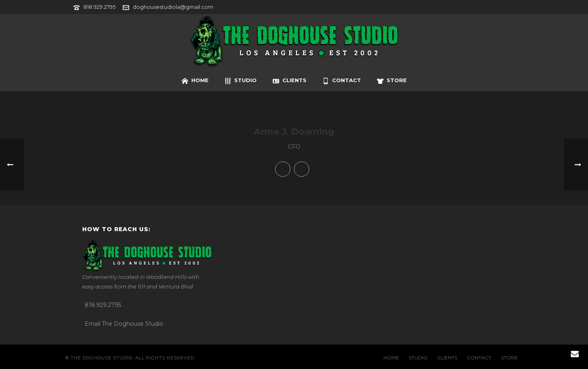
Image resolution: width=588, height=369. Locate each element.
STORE (392, 81)
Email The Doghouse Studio (124, 324)
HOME (195, 81)
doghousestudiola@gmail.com (173, 7)
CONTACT (342, 81)
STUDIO (241, 81)
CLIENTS (290, 81)
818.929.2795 (99, 7)
